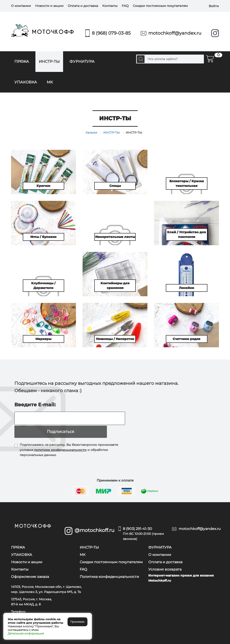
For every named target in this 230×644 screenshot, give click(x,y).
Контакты (110, 6)
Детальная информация (26, 633)
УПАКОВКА (26, 82)
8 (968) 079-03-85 (111, 33)
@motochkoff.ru (93, 517)
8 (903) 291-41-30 (144, 521)
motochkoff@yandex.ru (175, 33)
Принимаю (77, 622)
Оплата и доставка (83, 6)
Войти (214, 6)
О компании (21, 6)
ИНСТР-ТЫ (49, 61)
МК (50, 82)
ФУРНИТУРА (82, 61)
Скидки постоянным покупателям (160, 6)
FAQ (125, 6)
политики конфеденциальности (60, 437)
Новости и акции (49, 6)
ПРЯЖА (22, 61)
